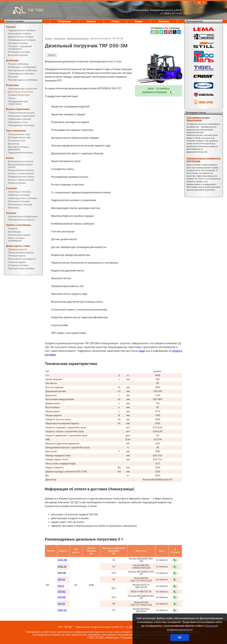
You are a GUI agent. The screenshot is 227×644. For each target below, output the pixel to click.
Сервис (139, 21)
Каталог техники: (15, 21)
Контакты (164, 21)
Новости (91, 21)
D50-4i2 (62, 592)
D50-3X (61, 580)
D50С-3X (62, 567)
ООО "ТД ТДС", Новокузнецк (104, 637)
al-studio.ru (128, 637)
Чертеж (52, 55)
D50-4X (61, 604)
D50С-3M (62, 560)
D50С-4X (62, 610)
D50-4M (62, 597)
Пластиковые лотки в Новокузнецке (198, 119)
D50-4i (61, 586)
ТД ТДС (24, 10)
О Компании (64, 21)
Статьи (115, 21)
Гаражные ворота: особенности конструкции (204, 160)
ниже (142, 351)
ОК (180, 637)
